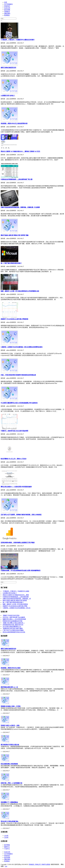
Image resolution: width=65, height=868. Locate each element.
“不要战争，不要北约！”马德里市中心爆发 (16, 591)
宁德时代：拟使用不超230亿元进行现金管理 (14, 431)
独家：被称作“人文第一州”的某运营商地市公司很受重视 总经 (20, 291)
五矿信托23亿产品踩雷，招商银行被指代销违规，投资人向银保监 (21, 515)
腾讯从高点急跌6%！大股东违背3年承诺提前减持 (16, 487)
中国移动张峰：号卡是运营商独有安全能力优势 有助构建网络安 (21, 570)
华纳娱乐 (7, 12)
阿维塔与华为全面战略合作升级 (12, 621)
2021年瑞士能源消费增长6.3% (12, 627)
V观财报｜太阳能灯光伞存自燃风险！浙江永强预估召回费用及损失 (22, 347)
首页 (6, 2)
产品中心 (7, 849)
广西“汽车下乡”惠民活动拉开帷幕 (13, 630)
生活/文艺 (7, 8)
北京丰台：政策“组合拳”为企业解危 (14, 617)
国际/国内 (7, 13)
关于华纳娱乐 (8, 4)
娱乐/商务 (7, 10)
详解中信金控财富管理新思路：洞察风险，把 (17, 599)
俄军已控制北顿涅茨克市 (8, 68)
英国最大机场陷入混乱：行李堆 (11, 706)
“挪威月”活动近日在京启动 (11, 615)
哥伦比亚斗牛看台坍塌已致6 (9, 821)
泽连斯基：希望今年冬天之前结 (11, 668)
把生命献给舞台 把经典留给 (9, 764)
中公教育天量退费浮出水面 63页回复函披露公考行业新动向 (19, 403)
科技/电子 (7, 6)
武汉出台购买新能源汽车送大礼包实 (14, 632)
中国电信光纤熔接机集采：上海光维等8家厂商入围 (17, 179)
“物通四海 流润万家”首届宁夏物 (13, 628)
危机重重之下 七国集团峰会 (9, 802)
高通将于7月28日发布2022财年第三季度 (15, 606)
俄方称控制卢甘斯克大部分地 (10, 745)
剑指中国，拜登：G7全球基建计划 (11, 783)
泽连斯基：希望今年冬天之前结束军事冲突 (14, 123)
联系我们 (7, 15)
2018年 (6, 837)
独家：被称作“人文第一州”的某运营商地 (15, 604)
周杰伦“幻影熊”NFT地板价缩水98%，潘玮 (16, 595)
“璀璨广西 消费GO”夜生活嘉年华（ (14, 623)
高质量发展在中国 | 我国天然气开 (13, 625)
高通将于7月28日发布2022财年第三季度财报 (14, 319)
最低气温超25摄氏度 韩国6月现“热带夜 (15, 600)
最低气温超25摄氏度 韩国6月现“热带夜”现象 (15, 235)
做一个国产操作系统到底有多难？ (11, 263)
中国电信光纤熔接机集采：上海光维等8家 (16, 597)
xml (6, 866)
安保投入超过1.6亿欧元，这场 (10, 725)
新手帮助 (7, 845)
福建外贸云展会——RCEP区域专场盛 (14, 619)
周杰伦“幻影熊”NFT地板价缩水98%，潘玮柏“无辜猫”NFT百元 (20, 151)
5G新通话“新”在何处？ (8, 96)
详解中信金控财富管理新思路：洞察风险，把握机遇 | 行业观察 (20, 207)
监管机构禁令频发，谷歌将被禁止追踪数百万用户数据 (18, 543)
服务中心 (7, 847)
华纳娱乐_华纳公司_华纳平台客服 (39, 864)
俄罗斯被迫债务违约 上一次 (9, 687)
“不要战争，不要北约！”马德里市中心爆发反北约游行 (18, 40)
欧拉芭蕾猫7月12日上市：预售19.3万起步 (14, 459)
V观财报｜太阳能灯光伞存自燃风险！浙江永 (17, 608)
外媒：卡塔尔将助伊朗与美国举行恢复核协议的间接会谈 (18, 375)
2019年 (6, 836)
